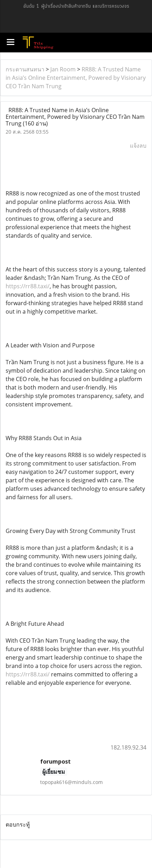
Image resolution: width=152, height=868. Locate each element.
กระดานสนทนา (25, 69)
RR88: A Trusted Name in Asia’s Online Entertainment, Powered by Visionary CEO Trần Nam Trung (76, 78)
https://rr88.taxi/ (28, 286)
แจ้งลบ (138, 146)
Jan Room (63, 69)
